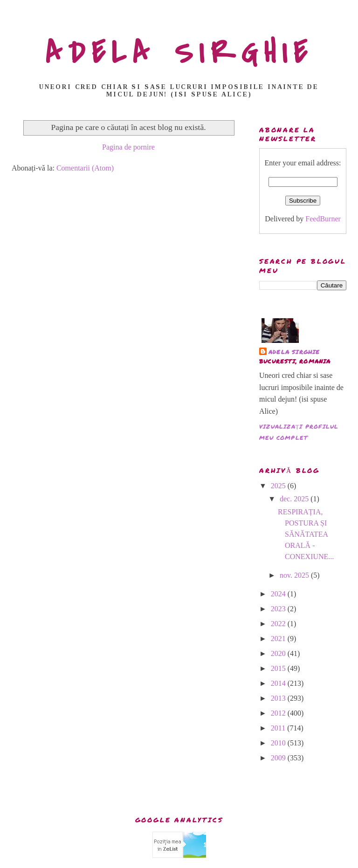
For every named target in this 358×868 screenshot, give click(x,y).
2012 (279, 713)
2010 (279, 743)
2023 (279, 609)
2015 (279, 668)
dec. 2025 (295, 499)
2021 (279, 639)
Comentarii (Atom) (85, 168)
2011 (279, 728)
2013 (279, 698)
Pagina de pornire (128, 147)
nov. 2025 (295, 575)
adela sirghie (294, 352)
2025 (279, 486)
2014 (279, 683)
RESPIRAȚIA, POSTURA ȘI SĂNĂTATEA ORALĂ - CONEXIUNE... (306, 534)
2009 (279, 758)
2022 (279, 624)
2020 (279, 653)
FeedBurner (323, 219)
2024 (279, 594)
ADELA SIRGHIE (179, 53)
